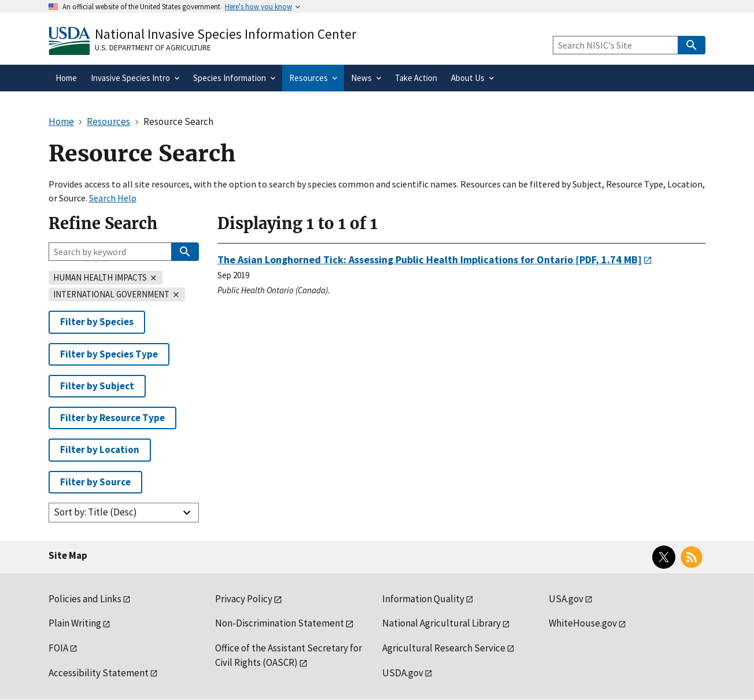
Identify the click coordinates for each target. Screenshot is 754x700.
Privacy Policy (244, 599)
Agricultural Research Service (444, 648)
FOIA (58, 648)
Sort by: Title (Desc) (95, 512)
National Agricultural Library (441, 623)
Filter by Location (100, 450)
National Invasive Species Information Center (226, 34)
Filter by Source (95, 482)
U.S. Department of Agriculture (153, 47)
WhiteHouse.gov (583, 623)
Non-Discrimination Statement (280, 623)
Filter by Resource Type (112, 418)
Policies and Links (85, 599)
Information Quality (423, 599)
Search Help (113, 198)
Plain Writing (75, 623)
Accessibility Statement (99, 673)
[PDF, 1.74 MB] (430, 259)
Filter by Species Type (109, 354)
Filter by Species (97, 322)
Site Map (68, 555)
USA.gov (566, 599)
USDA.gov (403, 673)
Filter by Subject (97, 386)
